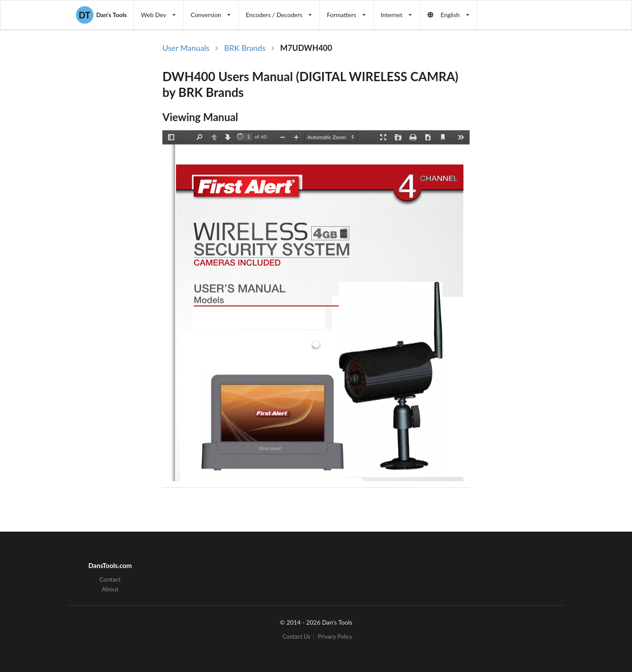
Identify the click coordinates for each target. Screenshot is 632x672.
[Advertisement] (543, 186)
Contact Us (296, 637)
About (110, 589)
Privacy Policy (335, 637)
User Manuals (186, 48)
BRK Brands (245, 48)
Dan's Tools (101, 15)
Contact (110, 579)
